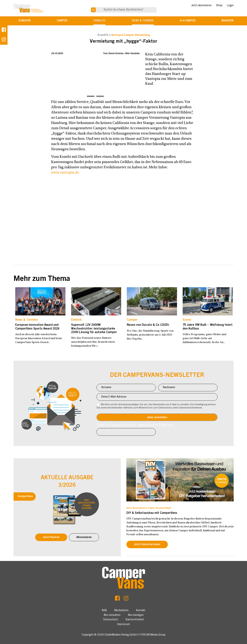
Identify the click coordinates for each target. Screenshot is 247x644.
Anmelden (157, 417)
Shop (219, 6)
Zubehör (25, 21)
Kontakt (141, 611)
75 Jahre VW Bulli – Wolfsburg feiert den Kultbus (208, 327)
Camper (62, 21)
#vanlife (100, 21)
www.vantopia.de (65, 173)
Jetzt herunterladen (147, 545)
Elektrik (76, 320)
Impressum (123, 624)
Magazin (228, 21)
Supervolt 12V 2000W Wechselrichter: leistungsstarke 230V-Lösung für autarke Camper (94, 329)
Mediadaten (121, 611)
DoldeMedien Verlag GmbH (121, 635)
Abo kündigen (136, 615)
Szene (187, 320)
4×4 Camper (188, 21)
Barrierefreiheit (135, 620)
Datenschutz (111, 620)
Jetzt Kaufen (51, 537)
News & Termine (143, 21)
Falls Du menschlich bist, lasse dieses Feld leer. (135, 426)
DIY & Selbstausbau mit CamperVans (152, 513)
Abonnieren (84, 537)
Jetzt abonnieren (201, 6)
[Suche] (93, 10)
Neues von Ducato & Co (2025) (148, 325)
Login (230, 6)
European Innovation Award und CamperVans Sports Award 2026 (37, 327)
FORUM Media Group (153, 635)
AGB (104, 611)
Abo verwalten (112, 615)
